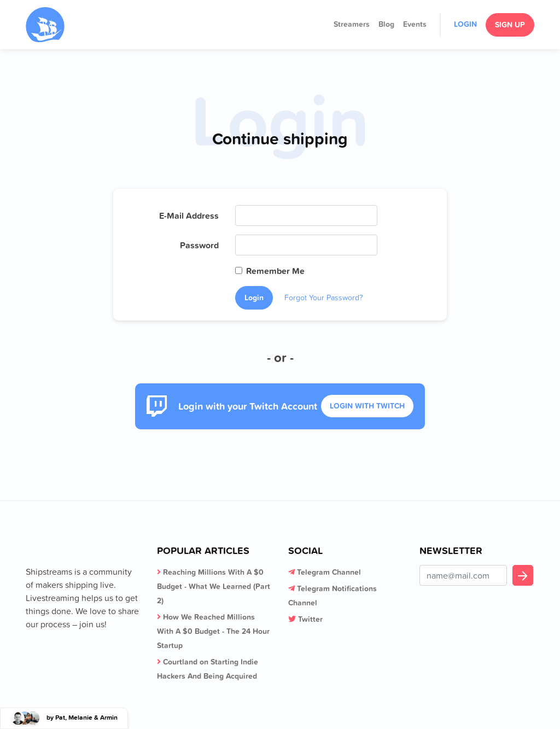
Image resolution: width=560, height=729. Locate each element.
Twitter (310, 619)
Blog (386, 24)
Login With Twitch (367, 406)
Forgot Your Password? (323, 298)
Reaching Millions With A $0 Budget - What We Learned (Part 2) (214, 586)
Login (465, 24)
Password (199, 245)
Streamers (352, 24)
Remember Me (275, 271)
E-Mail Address (189, 215)
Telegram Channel (329, 572)
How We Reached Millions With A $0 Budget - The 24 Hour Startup (213, 631)
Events (415, 24)
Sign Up (510, 25)
